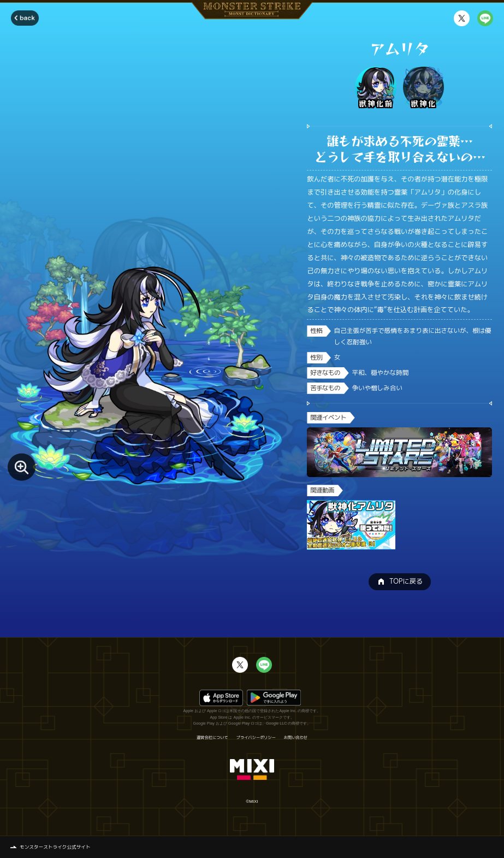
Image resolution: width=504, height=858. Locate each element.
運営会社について (212, 737)
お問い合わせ (296, 737)
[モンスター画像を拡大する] (21, 467)
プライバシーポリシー (256, 737)
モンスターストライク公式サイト (55, 847)
